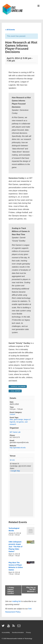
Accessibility (6, 632)
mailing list (16, 601)
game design (18, 419)
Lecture (12, 414)
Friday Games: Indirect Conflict (11, 590)
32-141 (12, 460)
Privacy (28, 632)
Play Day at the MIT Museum (31, 589)
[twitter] (4, 626)
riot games (20, 422)
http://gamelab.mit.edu (18, 448)
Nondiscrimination (18, 632)
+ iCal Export (15, 391)
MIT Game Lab (15, 432)
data (11, 419)
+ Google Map (15, 471)
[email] (19, 626)
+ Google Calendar (18, 386)
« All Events (10, 30)
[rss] (14, 626)
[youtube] (9, 626)
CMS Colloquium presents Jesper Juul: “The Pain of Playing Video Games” (15, 547)
